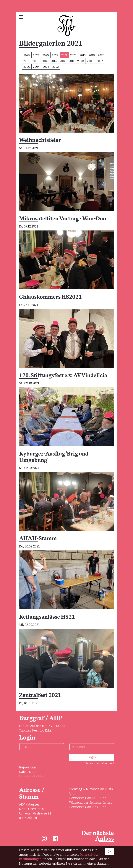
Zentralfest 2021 (40, 695)
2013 (54, 61)
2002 (56, 67)
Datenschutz (28, 772)
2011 (71, 61)
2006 (27, 67)
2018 (92, 55)
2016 (26, 61)
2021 (64, 55)
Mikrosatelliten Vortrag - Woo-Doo (63, 219)
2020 (73, 55)
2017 (101, 55)
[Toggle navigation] (21, 17)
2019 (83, 55)
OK (110, 851)
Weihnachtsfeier (40, 140)
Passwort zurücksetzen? (100, 763)
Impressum (27, 767)
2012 (63, 61)
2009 (81, 61)
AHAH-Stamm (38, 539)
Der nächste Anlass (98, 836)
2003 (46, 67)
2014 (45, 61)
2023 (46, 55)
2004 (36, 67)
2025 (27, 55)
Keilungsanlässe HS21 (47, 617)
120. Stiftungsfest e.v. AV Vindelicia (63, 376)
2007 (100, 61)
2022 (55, 55)
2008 (90, 61)
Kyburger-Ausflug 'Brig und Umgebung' (54, 457)
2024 (36, 55)
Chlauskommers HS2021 (50, 297)
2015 (35, 61)
